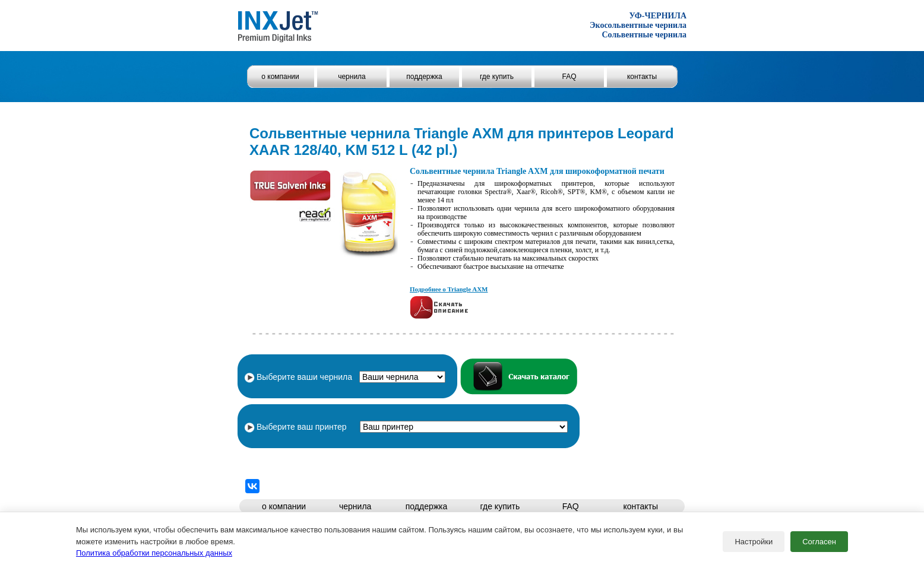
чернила (352, 77)
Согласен (819, 542)
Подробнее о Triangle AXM (449, 289)
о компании (280, 77)
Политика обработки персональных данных (154, 553)
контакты (642, 77)
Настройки (754, 542)
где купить (497, 77)
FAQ (569, 77)
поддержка (424, 77)
